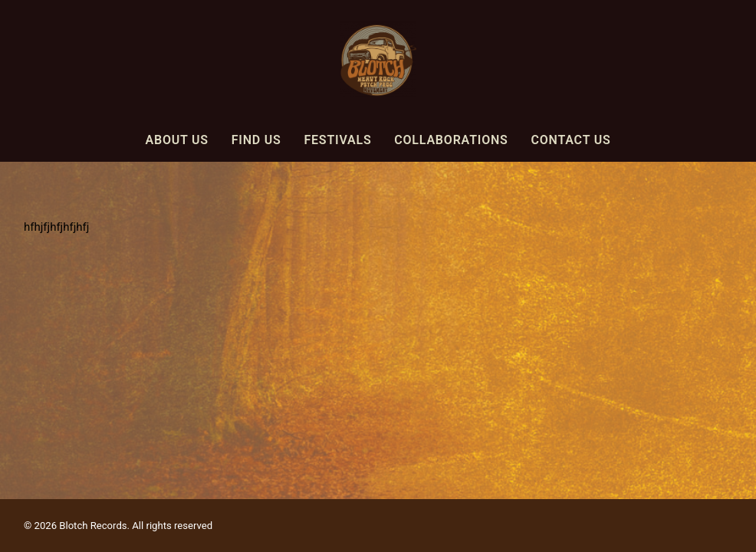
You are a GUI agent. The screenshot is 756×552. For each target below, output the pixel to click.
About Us (176, 140)
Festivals (337, 140)
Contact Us (570, 140)
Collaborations (451, 140)
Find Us (256, 140)
